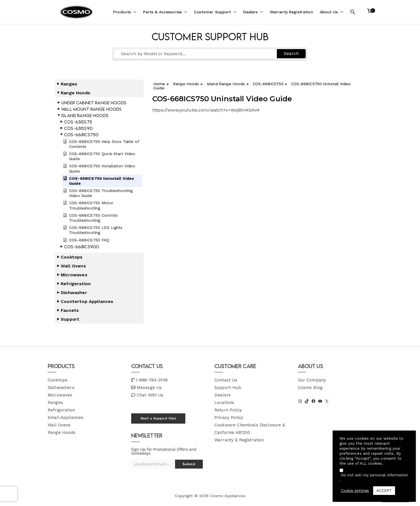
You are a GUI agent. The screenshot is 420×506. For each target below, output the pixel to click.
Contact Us (226, 380)
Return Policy (228, 410)
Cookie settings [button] (355, 491)
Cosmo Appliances (228, 496)
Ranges (55, 403)
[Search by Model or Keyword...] (196, 54)
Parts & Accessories (165, 12)
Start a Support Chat (158, 418)
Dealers (253, 12)
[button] (134, 12)
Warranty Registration (292, 12)
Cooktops (58, 380)
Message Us (149, 388)
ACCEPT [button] (384, 491)
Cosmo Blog (310, 388)
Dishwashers (61, 388)
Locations (224, 403)
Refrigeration (61, 410)
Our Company (312, 380)
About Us (332, 12)
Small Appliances (65, 418)
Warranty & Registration (239, 440)
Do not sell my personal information (375, 475)
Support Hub (228, 388)
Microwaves (60, 395)
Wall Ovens (59, 425)
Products (125, 12)
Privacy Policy (229, 418)
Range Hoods (62, 432)
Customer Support (215, 12)
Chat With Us (150, 395)
